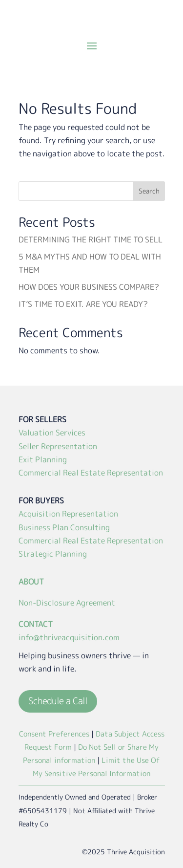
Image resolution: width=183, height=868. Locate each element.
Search (149, 191)
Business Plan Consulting (64, 527)
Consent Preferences (54, 734)
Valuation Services (52, 433)
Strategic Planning (53, 554)
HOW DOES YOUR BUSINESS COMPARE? (89, 287)
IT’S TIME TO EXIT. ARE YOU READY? (83, 304)
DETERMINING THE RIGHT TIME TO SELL (91, 239)
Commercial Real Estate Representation (91, 473)
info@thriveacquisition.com (69, 637)
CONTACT (36, 624)
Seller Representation (58, 446)
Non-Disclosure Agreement (67, 603)
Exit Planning (43, 459)
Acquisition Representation (68, 514)
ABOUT (31, 582)
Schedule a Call (58, 701)
